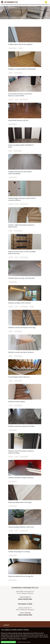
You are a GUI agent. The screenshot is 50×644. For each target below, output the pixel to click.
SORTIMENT (6, 625)
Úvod (7, 8)
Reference (14, 8)
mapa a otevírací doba (25, 599)
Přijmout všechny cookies (8, 642)
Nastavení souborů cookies (24, 642)
